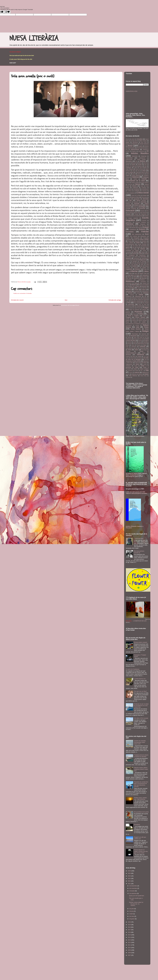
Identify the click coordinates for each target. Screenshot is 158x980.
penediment (129, 306)
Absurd (128, 139)
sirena (133, 345)
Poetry (134, 314)
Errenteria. (137, 825)
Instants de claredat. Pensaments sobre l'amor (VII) (140, 742)
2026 (130, 871)
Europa (139, 228)
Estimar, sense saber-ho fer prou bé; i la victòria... (136, 904)
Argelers (134, 151)
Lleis (127, 272)
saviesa (140, 341)
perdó (146, 306)
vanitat (145, 364)
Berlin (140, 163)
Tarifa (129, 350)
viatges (135, 369)
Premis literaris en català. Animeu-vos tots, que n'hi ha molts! (141, 851)
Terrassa (128, 355)
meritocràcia (129, 283)
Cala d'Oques (129, 169)
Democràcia (144, 197)
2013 (130, 940)
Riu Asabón (146, 336)
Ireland (128, 263)
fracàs (136, 240)
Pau (129, 303)
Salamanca (129, 339)
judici (142, 265)
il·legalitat (146, 254)
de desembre (133, 886)
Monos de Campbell (144, 285)
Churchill (130, 184)
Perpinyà (128, 308)
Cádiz (135, 168)
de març (132, 916)
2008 (130, 953)
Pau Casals (137, 303)
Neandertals (137, 291)
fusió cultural (129, 243)
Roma (129, 337)
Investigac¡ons (142, 260)
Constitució (136, 189)
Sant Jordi (141, 339)
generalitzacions (130, 244)
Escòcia (140, 216)
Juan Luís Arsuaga (133, 265)
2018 (130, 927)
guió (134, 247)
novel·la (138, 293)
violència (137, 372)
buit (146, 166)
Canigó (137, 172)
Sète (135, 344)
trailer (134, 356)
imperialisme (129, 257)
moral (127, 288)
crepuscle (144, 191)
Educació (130, 210)
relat (138, 327)
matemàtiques (141, 280)
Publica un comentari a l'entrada (23, 293)
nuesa (141, 295)
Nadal (137, 290)
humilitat (136, 252)
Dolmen (128, 204)
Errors (135, 216)
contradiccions (145, 189)
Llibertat (134, 271)
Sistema (139, 345)
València (137, 363)
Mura (146, 288)
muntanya (140, 288)
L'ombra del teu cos (140, 679)
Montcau (144, 286)
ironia (133, 263)
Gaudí (145, 243)
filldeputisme (143, 236)
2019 (130, 925)
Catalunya (135, 177)
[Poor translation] (7, 12)
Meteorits (137, 283)
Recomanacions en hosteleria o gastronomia (136, 324)
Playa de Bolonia (134, 310)
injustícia (128, 258)
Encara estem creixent (141, 642)
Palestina (145, 298)
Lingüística (129, 269)
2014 (130, 937)
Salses (135, 339)
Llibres (146, 271)
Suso (132, 348)
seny (140, 342)
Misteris (134, 285)
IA (148, 252)
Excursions (130, 232)
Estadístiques (129, 226)
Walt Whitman (133, 376)
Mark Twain (129, 278)
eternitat (128, 228)
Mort (133, 288)
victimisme (130, 371)
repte (127, 336)
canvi (134, 174)
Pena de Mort (142, 305)
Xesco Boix (143, 376)
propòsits (141, 319)
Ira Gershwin (143, 261)
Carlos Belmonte (136, 175)
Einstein (143, 211)
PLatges (146, 308)
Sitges (145, 345)
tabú (137, 348)
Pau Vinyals (145, 303)
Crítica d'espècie (130, 193)
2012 (130, 942)
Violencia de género (137, 374)
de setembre (133, 893)
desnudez (146, 199)
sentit (135, 342)
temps (144, 353)
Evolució (142, 229)
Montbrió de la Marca (134, 286)
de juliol (132, 909)
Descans (128, 199)
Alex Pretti (144, 142)
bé (136, 161)
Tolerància (140, 355)
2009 (130, 950)
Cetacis (128, 183)
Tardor (147, 348)
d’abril (131, 914)
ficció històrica (133, 236)
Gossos (128, 246)
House (144, 251)
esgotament (129, 222)
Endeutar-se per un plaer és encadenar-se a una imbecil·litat (141, 706)
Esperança (130, 224)
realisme (135, 322)
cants (129, 174)
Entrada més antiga (115, 300)
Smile (127, 347)
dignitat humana (141, 200)
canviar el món (141, 174)
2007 (130, 955)
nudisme (132, 295)
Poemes (138, 312)
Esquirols (143, 224)
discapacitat (129, 202)
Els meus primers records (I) (139, 552)
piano (133, 308)
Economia (142, 208)
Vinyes (131, 373)
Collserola (135, 188)
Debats (128, 197)
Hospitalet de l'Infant (132, 250)
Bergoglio (128, 163)
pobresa (144, 310)
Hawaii (139, 247)
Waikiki (147, 374)
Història (143, 249)
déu (131, 200)
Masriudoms (129, 280)
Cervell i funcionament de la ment (137, 180)
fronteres (144, 241)
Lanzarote (136, 268)
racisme (134, 321)
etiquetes (134, 228)
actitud (133, 139)
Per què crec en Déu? (140, 691)
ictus (129, 254)
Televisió (128, 351)
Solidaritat (142, 347)
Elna (148, 211)
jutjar (141, 266)
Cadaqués (129, 168)
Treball (139, 356)
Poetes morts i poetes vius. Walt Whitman (140, 798)
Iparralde (135, 261)
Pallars (127, 299)
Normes (147, 291)
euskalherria (133, 229)
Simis (127, 345)
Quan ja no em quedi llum (137, 896)
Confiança (144, 188)
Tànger (141, 348)
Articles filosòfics (140, 153)
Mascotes (144, 278)
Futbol (138, 243)
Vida (147, 370)
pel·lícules (131, 304)
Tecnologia (144, 350)
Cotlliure (130, 191)
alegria (128, 142)
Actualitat (139, 139)
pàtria (147, 301)
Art (148, 151)
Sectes (129, 342)
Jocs (147, 263)
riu (140, 336)
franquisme (137, 241)
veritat (136, 366)
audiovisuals (129, 159)
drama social (138, 205)
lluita (131, 273)
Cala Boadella (143, 168)
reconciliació (129, 325)
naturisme (129, 291)
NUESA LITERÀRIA (34, 38)
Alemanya (135, 142)
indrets (136, 257)
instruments (137, 258)
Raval (127, 322)
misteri (128, 285)
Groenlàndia (144, 246)
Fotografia (136, 238)
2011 (130, 945)
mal (127, 275)
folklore (128, 238)
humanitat (128, 252)
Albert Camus (143, 141)
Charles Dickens (145, 183)
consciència (129, 189)
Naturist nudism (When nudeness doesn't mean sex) (141, 769)
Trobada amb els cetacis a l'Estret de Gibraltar (141, 756)
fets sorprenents (137, 234)
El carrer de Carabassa (133, 669)
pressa (128, 319)
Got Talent (135, 246)
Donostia (137, 204)
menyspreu (143, 282)
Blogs (134, 164)
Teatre (136, 350)
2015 (130, 935)
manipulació (145, 275)
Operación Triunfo (136, 298)
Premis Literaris (140, 317)
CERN (135, 179)
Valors (137, 364)
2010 (130, 948)
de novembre (133, 888)
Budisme (140, 166)
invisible (128, 261)
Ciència (137, 184)
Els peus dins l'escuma (141, 213)
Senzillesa (146, 342)
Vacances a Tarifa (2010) (133, 361)
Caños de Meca (145, 172)
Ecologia (142, 207)
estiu (145, 226)
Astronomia (129, 158)
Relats (146, 327)
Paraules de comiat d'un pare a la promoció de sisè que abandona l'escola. (141, 784)
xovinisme (128, 377)
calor (139, 171)
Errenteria (128, 216)
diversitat (144, 202)
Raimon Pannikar (143, 321)
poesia (128, 314)
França (130, 241)
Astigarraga (144, 156)
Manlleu (130, 277)
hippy (135, 249)
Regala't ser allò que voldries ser (140, 838)
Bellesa (142, 161)
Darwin (145, 195)
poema (128, 312)
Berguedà (134, 163)
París (127, 301)
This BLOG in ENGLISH (15, 52)
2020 (130, 922)
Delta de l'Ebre (135, 197)
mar (135, 277)
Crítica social (143, 193)
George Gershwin (142, 244)
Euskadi (146, 227)
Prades (145, 316)
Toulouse (128, 356)
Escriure (144, 221)
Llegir (145, 269)
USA (146, 360)
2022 (130, 881)
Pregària (128, 317)
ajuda (136, 141)
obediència (129, 296)
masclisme (136, 278)
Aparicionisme (135, 149)
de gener (132, 919)
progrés (134, 319)
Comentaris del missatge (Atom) (70, 305)
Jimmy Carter (140, 263)
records (137, 325)
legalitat (144, 268)
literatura (138, 269)
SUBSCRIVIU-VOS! (132, 91)
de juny (132, 911)
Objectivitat (138, 296)
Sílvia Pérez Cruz (142, 343)
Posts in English (133, 316)
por (148, 314)
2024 (130, 876)
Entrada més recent (17, 300)
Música (128, 290)
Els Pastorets (131, 213)
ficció (147, 234)
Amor (130, 146)
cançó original (130, 172)
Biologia (128, 165)
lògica (136, 274)
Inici (66, 300)
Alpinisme (135, 144)
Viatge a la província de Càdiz (137, 366)
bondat (140, 164)
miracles (145, 283)
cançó (144, 171)
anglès (141, 146)
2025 (130, 873)
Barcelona (129, 161)
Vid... (142, 371)
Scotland (146, 340)
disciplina (136, 202)
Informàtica (143, 257)
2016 (130, 932)
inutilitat (134, 260)
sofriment (134, 347)
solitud (127, 348)
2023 (130, 878)
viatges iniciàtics (144, 369)
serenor (130, 343)
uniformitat (139, 358)
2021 (130, 884)
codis (142, 186)
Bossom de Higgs (130, 166)
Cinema (134, 186)
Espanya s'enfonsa (141, 222)
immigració (132, 255)
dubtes (135, 207)
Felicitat (145, 231)
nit (142, 291)
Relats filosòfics (136, 329)
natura (144, 290)
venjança (128, 366)
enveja (136, 214)
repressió (144, 334)
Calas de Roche (139, 169)
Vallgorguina (129, 364)
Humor (143, 252)
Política (141, 314)
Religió (145, 331)
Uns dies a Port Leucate (141, 718)
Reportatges (135, 334)
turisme (132, 358)
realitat (144, 322)
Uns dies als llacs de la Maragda (137, 359)
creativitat (137, 191)
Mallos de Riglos (135, 275)
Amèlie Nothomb (144, 144)
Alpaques (128, 144)
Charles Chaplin (135, 183)
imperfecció (142, 255)
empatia (128, 214)
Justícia (134, 266)
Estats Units (138, 226)
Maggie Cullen (143, 274)
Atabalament (142, 158)
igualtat (140, 254)
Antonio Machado (141, 148)
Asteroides (135, 156)
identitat (134, 254)
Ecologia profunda (131, 208)
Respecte (134, 336)
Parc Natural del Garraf (141, 299)
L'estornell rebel (139, 538)
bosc (146, 165)
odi (145, 296)
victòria (137, 371)
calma (134, 171)
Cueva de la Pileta (136, 195)
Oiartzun (128, 298)
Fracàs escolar (144, 239)
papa (132, 299)
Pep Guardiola (138, 306)
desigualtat (137, 199)
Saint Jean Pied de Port (140, 337)
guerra (128, 247)
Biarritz (145, 163)
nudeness (146, 293)
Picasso (139, 308)
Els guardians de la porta (141, 812)
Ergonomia (144, 214)
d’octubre (132, 891)
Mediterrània (130, 281)
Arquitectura (141, 151)
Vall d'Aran (144, 363)
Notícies (130, 293)
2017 (130, 930)
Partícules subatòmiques (137, 301)
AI (131, 141)
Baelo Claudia (141, 159)
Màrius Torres (143, 277)
